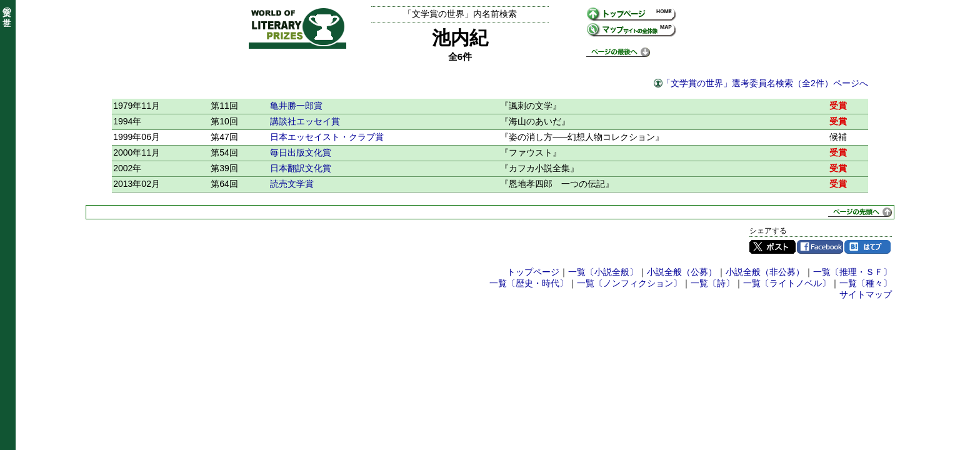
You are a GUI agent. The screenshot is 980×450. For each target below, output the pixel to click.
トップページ (533, 272)
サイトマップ (866, 294)
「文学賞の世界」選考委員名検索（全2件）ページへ (765, 83)
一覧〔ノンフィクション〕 (629, 283)
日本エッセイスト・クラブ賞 (327, 137)
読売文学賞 (292, 184)
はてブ (867, 247)
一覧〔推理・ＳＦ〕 (852, 272)
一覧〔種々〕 (866, 283)
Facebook (820, 247)
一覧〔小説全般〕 (603, 272)
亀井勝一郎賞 (296, 106)
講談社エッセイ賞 (305, 121)
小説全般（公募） (682, 272)
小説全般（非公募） (765, 272)
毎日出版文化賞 (301, 152)
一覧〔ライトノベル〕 (787, 283)
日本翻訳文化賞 (301, 168)
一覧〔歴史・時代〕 (529, 283)
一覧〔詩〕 (712, 283)
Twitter (772, 247)
